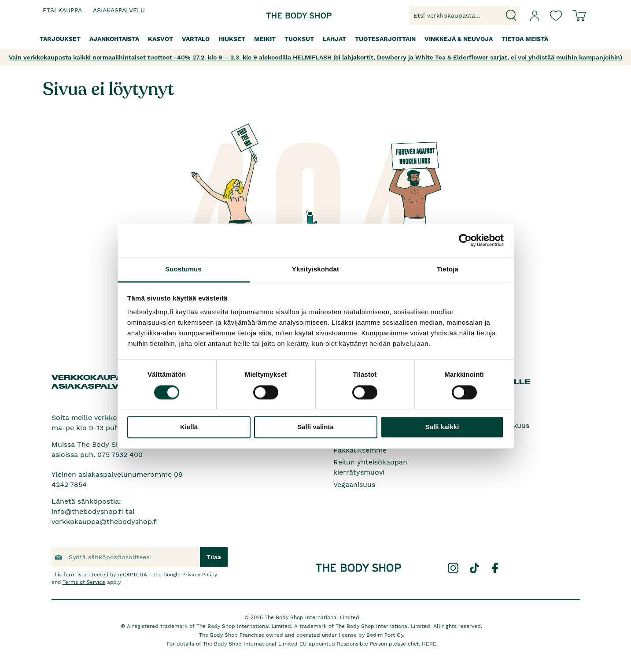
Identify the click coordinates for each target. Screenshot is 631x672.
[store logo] (288, 16)
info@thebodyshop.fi (87, 511)
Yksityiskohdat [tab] (315, 269)
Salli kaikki (442, 427)
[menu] (316, 39)
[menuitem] (60, 39)
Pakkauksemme (360, 450)
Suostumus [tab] (183, 269)
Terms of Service (84, 582)
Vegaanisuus (354, 485)
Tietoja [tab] (448, 269)
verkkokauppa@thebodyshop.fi (105, 522)
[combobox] (465, 15)
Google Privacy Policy (190, 575)
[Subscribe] (214, 557)
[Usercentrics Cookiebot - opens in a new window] (465, 240)
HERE (429, 644)
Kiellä (189, 427)
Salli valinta (315, 427)
